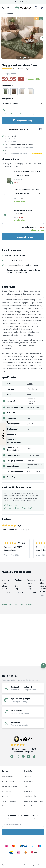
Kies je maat (7, 98)
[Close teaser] (7, 422)
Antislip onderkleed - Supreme (27, 189)
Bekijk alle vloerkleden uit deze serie (18, 604)
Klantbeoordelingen (9, 801)
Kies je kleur (7, 85)
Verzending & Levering (10, 786)
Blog (26, 786)
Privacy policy (29, 865)
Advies (4, 806)
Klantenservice (7, 777)
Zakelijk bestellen (31, 796)
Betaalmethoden (8, 781)
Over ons (27, 777)
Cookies (41, 865)
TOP (43, 666)
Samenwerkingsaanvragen (34, 801)
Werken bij (28, 791)
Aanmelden (23, 832)
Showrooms (28, 781)
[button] (3, 434)
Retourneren (7, 791)
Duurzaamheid (29, 806)
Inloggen (5, 796)
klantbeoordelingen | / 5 (23, 743)
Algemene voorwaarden (11, 865)
